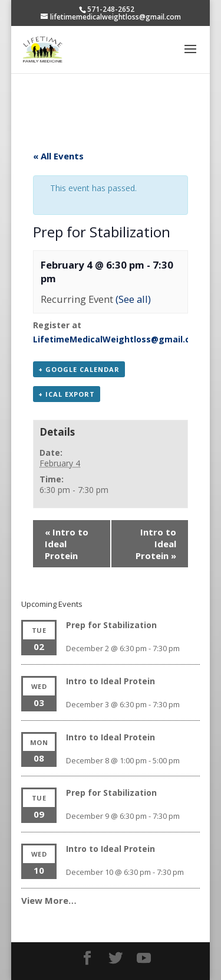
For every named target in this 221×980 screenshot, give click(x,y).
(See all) (133, 299)
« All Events (58, 156)
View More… (49, 900)
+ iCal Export (67, 394)
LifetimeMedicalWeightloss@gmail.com (118, 339)
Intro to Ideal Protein (67, 544)
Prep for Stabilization (111, 625)
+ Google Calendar (79, 369)
